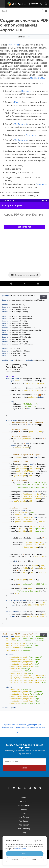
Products (24, 801)
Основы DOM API (38, 78)
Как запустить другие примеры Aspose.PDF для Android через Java (30, 728)
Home (24, 798)
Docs (24, 813)
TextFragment (21, 124)
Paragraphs (31, 135)
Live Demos (24, 817)
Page (17, 102)
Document (26, 91)
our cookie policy (20, 849)
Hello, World (13, 45)
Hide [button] (29, 37)
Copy (43, 297)
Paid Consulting (24, 829)
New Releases (24, 805)
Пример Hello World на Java (9, 726)
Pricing (24, 809)
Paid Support (24, 825)
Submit (25, 768)
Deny (34, 860)
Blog (24, 833)
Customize (15, 860)
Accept (24, 854)
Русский (33, 4)
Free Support (24, 821)
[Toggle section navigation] (46, 11)
